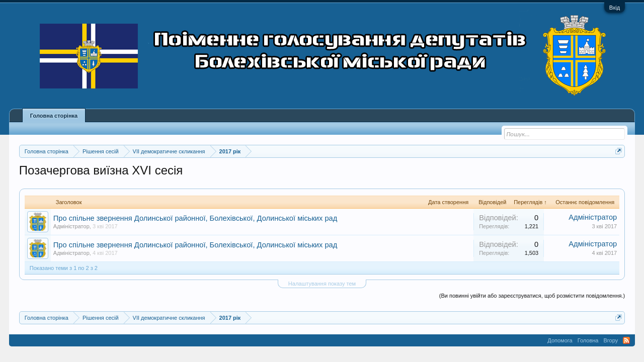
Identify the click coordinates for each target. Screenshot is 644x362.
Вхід (615, 8)
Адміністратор (71, 226)
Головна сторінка (54, 116)
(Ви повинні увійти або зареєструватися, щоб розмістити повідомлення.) (532, 296)
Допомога (560, 340)
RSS (626, 340)
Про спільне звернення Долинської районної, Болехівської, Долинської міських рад (195, 218)
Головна (588, 340)
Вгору (611, 340)
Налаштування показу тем (322, 284)
